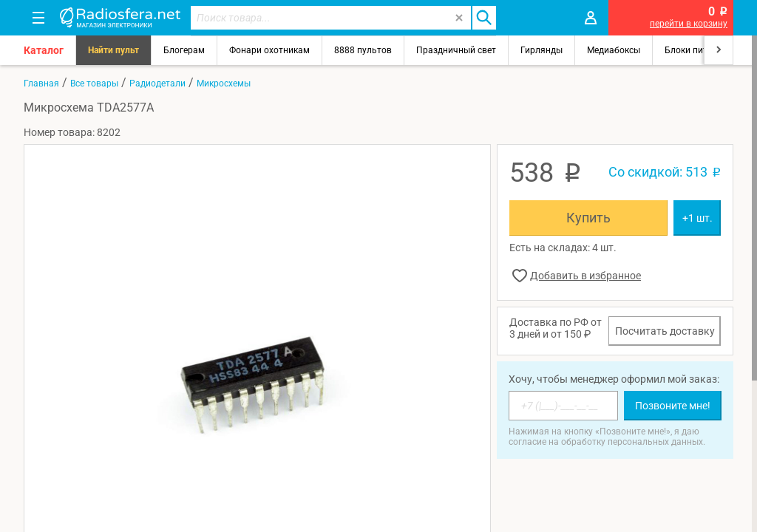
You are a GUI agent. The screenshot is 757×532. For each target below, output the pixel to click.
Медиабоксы (614, 50)
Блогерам (184, 50)
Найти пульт (113, 50)
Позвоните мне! (673, 406)
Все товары (94, 83)
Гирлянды (542, 50)
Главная (41, 83)
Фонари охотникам (269, 50)
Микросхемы (224, 83)
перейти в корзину (689, 24)
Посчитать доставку (665, 331)
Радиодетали (157, 83)
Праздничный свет (456, 50)
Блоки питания (696, 50)
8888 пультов (363, 50)
